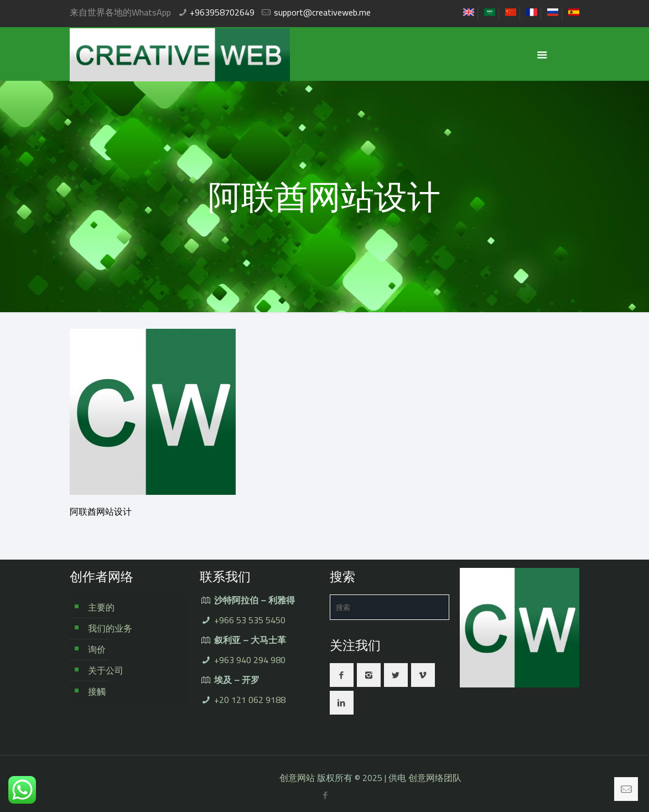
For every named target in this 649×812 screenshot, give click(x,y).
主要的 (101, 607)
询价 (97, 649)
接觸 (97, 691)
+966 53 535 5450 (250, 620)
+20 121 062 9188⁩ (250, 700)
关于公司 (106, 670)
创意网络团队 (435, 778)
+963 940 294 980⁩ (250, 660)
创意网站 (297, 778)
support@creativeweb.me (322, 12)
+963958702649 (222, 12)
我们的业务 (110, 628)
